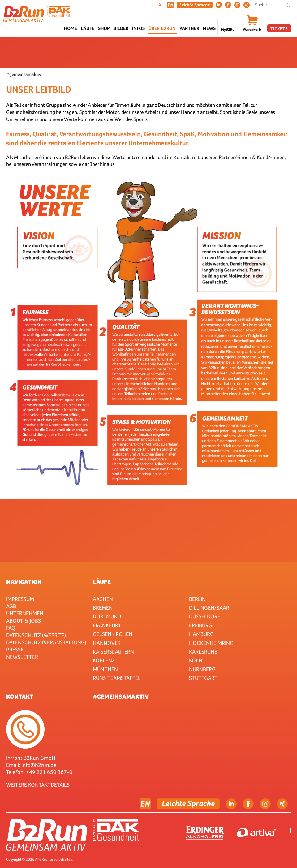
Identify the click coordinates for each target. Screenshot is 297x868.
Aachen (103, 599)
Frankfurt (107, 625)
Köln (196, 660)
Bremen (103, 608)
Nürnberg (202, 669)
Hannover (107, 643)
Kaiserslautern (113, 652)
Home (71, 28)
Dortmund (107, 616)
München (105, 669)
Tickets (279, 29)
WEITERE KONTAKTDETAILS (38, 785)
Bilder (121, 28)
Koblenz (104, 660)
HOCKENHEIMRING (211, 643)
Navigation (24, 582)
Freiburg (201, 625)
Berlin (197, 599)
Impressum (20, 599)
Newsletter (22, 657)
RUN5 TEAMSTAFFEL (117, 678)
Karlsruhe (203, 652)
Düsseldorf (205, 616)
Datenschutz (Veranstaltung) (46, 642)
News (209, 28)
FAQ (11, 628)
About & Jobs (24, 621)
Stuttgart (203, 678)
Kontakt (20, 697)
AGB (11, 606)
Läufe (102, 582)
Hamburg (201, 634)
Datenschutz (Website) (36, 635)
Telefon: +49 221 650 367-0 (39, 772)
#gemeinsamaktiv (121, 697)
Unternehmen (25, 613)
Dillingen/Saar (209, 608)
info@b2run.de (39, 765)
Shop (104, 28)
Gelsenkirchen (113, 634)
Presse (15, 649)
